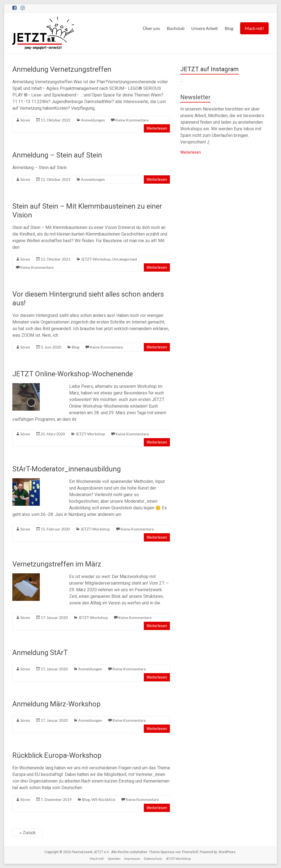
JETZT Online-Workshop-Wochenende (73, 374)
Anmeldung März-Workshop (57, 704)
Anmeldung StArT (40, 653)
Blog (229, 28)
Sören (25, 120)
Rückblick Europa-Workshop (57, 755)
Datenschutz (153, 859)
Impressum (132, 859)
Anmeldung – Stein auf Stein (57, 155)
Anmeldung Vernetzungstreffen (62, 69)
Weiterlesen (157, 128)
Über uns (151, 28)
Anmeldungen (93, 120)
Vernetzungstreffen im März (57, 564)
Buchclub (176, 28)
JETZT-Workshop (96, 259)
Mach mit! (254, 28)
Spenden (114, 859)
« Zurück (28, 833)
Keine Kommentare (132, 120)
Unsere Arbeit (205, 28)
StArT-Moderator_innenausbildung (67, 469)
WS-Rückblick (103, 799)
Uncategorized (125, 259)
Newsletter (195, 97)
